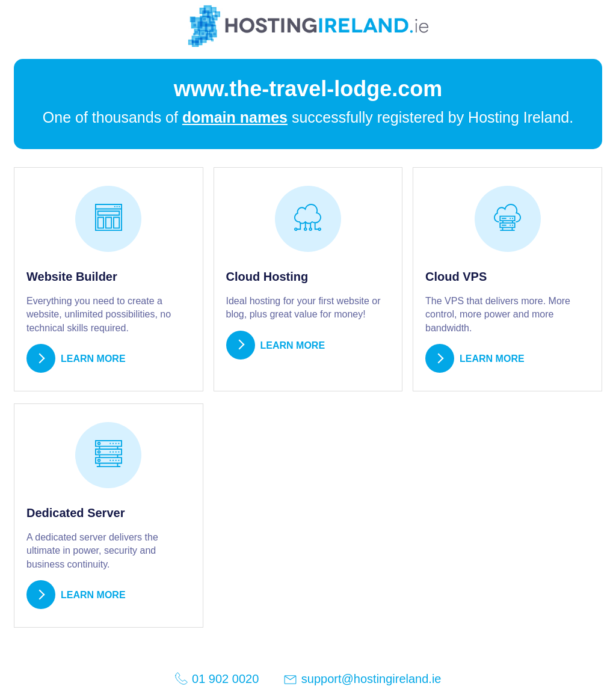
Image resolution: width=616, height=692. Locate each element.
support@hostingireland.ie (362, 680)
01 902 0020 (217, 678)
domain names (235, 117)
